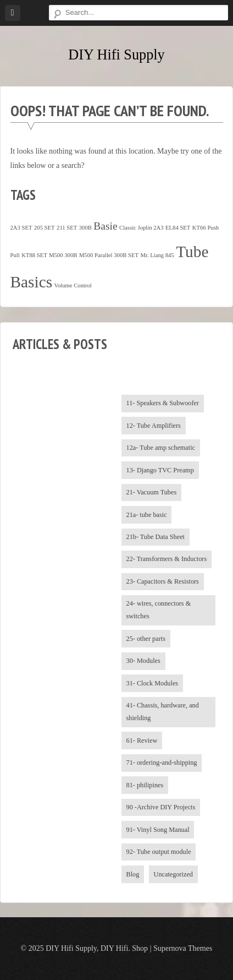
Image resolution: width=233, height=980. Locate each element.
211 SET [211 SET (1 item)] (67, 228)
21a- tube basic (147, 515)
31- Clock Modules (152, 683)
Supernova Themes (183, 948)
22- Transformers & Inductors (167, 559)
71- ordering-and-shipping (162, 763)
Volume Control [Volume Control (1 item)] (73, 285)
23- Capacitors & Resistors (163, 581)
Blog (133, 874)
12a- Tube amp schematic (161, 448)
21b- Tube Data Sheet (156, 537)
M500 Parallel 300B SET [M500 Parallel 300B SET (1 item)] (109, 255)
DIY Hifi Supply (116, 55)
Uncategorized (173, 874)
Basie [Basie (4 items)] (105, 226)
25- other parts (146, 639)
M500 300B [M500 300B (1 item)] (63, 255)
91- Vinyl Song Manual (158, 830)
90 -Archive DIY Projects (161, 807)
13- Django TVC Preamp (160, 470)
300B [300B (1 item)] (85, 228)
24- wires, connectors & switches (159, 610)
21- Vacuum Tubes (152, 492)
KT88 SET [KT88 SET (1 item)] (34, 255)
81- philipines (145, 785)
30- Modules (143, 661)
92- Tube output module (159, 852)
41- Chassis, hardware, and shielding (163, 712)
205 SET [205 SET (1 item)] (45, 228)
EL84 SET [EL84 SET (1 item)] (178, 228)
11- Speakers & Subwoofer (163, 403)
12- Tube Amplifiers (154, 426)
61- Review (142, 741)
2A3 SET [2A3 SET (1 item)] (21, 228)
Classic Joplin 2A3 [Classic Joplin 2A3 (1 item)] (142, 228)
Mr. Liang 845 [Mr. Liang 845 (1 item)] (157, 255)
